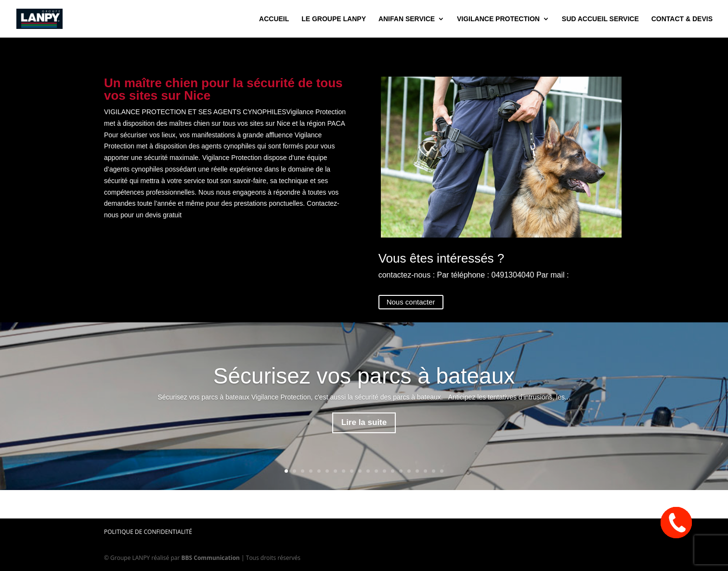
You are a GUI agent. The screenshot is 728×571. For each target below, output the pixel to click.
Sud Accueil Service (600, 19)
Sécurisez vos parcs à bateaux (364, 376)
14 (393, 471)
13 (384, 471)
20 (442, 471)
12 (376, 471)
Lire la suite (364, 422)
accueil (274, 19)
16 (409, 471)
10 (360, 471)
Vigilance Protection (498, 19)
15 (401, 471)
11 (368, 471)
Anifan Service (407, 19)
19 (434, 471)
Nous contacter (411, 302)
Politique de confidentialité (148, 532)
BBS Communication (210, 558)
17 (417, 471)
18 (425, 471)
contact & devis (682, 19)
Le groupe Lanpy (334, 19)
